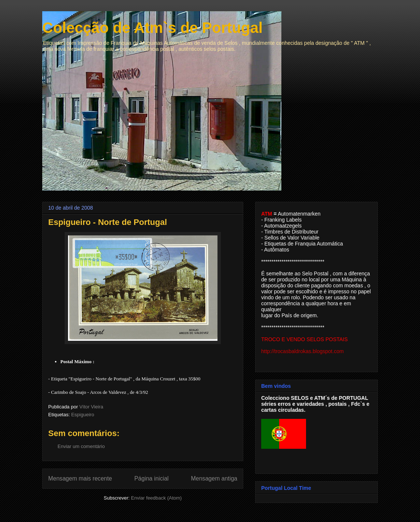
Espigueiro (82, 415)
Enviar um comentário (81, 446)
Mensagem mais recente (80, 478)
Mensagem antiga (214, 478)
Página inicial (151, 478)
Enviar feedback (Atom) (157, 498)
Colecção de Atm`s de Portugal (152, 28)
